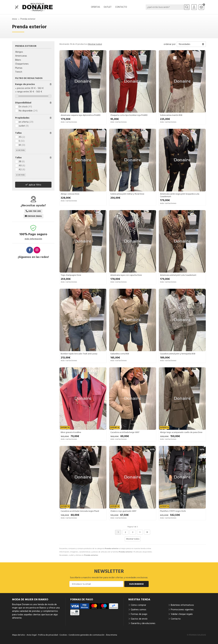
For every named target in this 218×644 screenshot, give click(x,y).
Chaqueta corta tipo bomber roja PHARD (129, 115)
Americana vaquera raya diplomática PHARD (81, 115)
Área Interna (111, 635)
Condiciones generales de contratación (86, 635)
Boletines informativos (182, 605)
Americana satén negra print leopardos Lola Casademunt (180, 195)
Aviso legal (32, 635)
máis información (33, 239)
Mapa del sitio (19, 635)
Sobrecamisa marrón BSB (171, 115)
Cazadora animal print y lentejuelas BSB (178, 354)
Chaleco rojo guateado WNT (123, 511)
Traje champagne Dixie (71, 275)
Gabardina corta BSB (120, 354)
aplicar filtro (35, 185)
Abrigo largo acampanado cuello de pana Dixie (181, 432)
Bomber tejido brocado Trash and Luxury (79, 354)
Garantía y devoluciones (143, 623)
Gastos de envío (139, 619)
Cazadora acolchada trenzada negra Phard (80, 511)
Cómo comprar (138, 605)
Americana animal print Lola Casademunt (178, 275)
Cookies (63, 635)
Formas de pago (139, 614)
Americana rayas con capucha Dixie (126, 275)
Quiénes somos (139, 610)
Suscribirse (136, 584)
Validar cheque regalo (182, 614)
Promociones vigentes (182, 610)
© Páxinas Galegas (196, 635)
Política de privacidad (48, 635)
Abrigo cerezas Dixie (70, 194)
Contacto (176, 619)
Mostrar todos (95, 44)
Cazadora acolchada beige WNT (125, 432)
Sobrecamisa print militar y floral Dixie (127, 194)
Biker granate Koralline (71, 432)
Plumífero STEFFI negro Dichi (173, 511)
